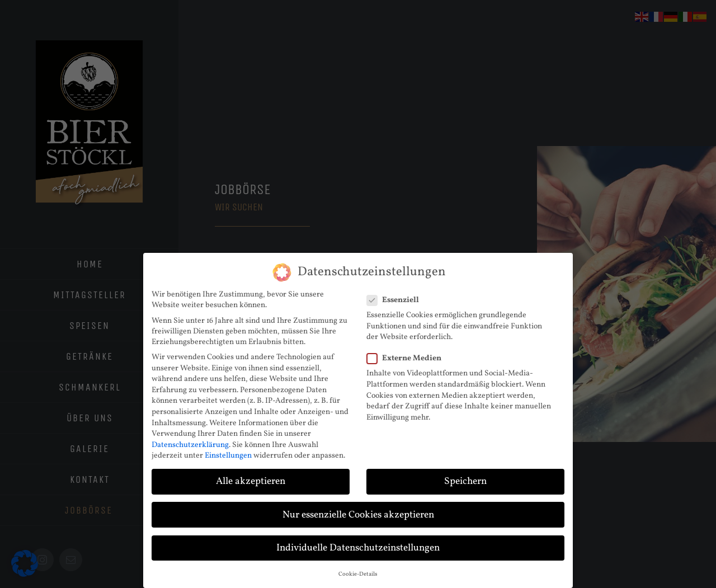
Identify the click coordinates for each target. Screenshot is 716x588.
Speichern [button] (465, 481)
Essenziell (397, 300)
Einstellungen (228, 456)
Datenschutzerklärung (190, 445)
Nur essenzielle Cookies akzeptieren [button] (358, 515)
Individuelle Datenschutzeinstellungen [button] (358, 548)
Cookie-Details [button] (358, 574)
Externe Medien (409, 358)
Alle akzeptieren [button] (251, 481)
